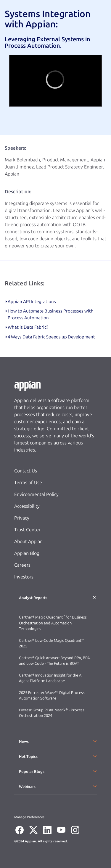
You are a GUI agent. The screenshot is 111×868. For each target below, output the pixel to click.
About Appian (28, 542)
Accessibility (27, 506)
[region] (55, 81)
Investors (24, 577)
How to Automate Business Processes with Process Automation (51, 314)
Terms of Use (28, 483)
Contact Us (26, 471)
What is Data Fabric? (28, 327)
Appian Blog (27, 553)
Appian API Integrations (32, 302)
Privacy (22, 518)
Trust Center (27, 530)
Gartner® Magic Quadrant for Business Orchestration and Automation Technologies (53, 623)
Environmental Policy (36, 494)
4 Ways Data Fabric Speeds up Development (51, 337)
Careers (22, 565)
